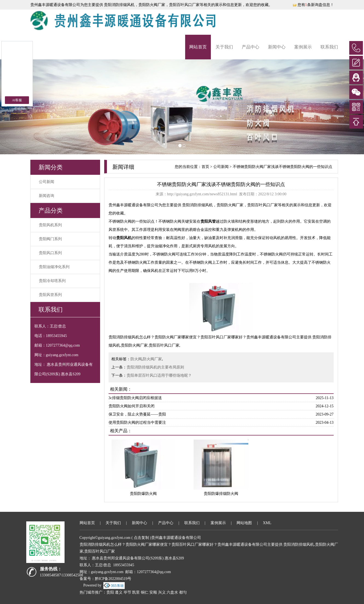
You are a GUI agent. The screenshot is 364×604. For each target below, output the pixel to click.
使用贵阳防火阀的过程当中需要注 (137, 422)
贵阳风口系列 (50, 253)
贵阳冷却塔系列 (52, 281)
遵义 (119, 592)
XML (267, 523)
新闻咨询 (46, 196)
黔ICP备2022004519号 (113, 579)
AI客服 (17, 100)
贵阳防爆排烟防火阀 (221, 494)
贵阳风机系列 (50, 225)
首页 (205, 167)
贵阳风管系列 (50, 295)
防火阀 (136, 359)
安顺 (153, 592)
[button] (27, 107)
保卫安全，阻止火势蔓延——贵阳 (137, 414)
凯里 (136, 592)
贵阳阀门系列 (50, 239)
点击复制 (141, 538)
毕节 (127, 592)
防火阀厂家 (152, 359)
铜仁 (145, 592)
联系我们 (329, 47)
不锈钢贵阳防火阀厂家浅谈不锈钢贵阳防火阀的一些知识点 (283, 167)
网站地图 (244, 523)
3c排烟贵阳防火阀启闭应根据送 (135, 398)
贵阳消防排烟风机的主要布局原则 (155, 367)
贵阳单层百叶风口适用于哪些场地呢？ (159, 375)
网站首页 (198, 47)
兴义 (162, 592)
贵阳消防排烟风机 (119, 5)
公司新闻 (46, 182)
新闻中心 (277, 47)
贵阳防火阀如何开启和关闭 (132, 406)
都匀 (183, 592)
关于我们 (224, 47)
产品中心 (251, 47)
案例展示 (303, 47)
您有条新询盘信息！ (313, 5)
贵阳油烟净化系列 (54, 267)
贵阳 (110, 592)
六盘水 (172, 592)
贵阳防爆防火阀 (143, 494)
